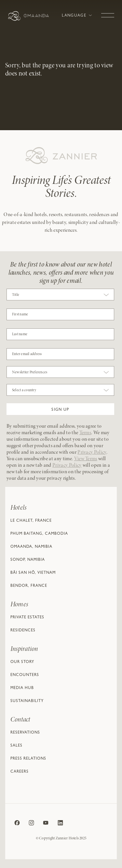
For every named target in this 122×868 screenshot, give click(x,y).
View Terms (86, 459)
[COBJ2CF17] (60, 314)
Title (16, 295)
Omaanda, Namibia (31, 547)
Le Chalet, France (31, 521)
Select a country (24, 390)
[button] (60, 409)
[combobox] (60, 296)
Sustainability (27, 701)
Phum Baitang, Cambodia (39, 534)
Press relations (28, 759)
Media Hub (22, 688)
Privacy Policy (92, 452)
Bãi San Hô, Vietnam (33, 573)
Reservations (25, 733)
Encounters (25, 675)
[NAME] (60, 334)
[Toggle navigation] (108, 12)
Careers (20, 772)
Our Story (22, 662)
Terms (85, 433)
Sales (16, 746)
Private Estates (27, 618)
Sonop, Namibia (28, 560)
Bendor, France (29, 586)
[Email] (60, 354)
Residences (23, 631)
